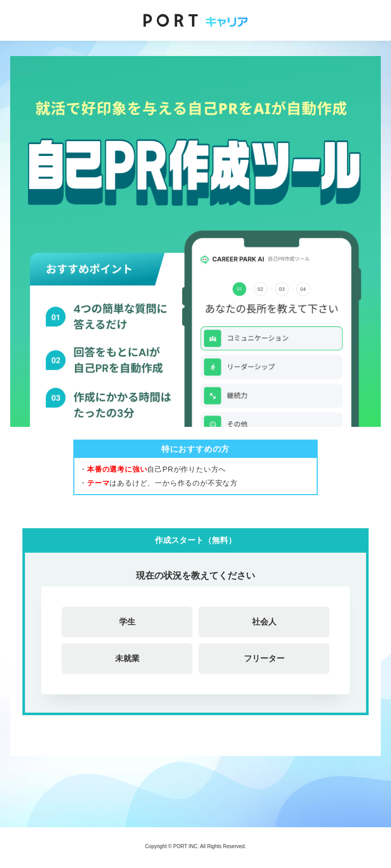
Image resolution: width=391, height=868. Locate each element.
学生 (127, 622)
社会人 (264, 622)
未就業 (127, 658)
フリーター (264, 658)
